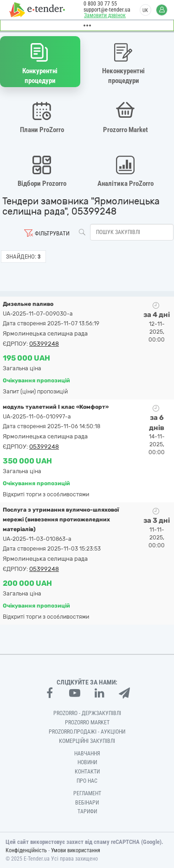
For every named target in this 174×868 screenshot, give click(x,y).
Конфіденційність (26, 850)
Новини (87, 762)
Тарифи (87, 811)
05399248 (44, 344)
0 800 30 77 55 (100, 4)
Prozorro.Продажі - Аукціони (87, 732)
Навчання (87, 754)
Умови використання (76, 850)
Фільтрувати (52, 233)
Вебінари (87, 803)
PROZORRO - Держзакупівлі (87, 713)
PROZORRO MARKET (87, 722)
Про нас (87, 781)
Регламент (87, 793)
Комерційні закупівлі (87, 741)
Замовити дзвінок (105, 15)
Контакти (87, 772)
